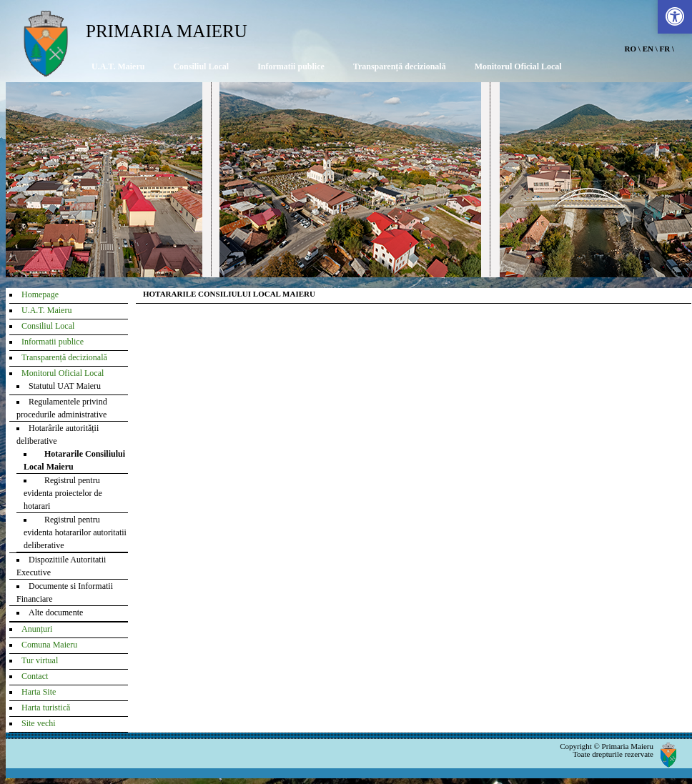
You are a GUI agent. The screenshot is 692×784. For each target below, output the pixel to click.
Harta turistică (46, 708)
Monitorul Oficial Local (518, 66)
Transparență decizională (400, 66)
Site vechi (39, 723)
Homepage (40, 294)
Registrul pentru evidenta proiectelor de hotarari (63, 493)
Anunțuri (37, 629)
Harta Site (39, 692)
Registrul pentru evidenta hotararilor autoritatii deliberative (75, 532)
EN (648, 49)
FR (665, 49)
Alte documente (56, 612)
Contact (35, 676)
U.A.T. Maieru (118, 66)
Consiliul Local (201, 66)
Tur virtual (40, 660)
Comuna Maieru (49, 645)
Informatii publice (291, 66)
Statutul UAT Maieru (65, 386)
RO (631, 49)
